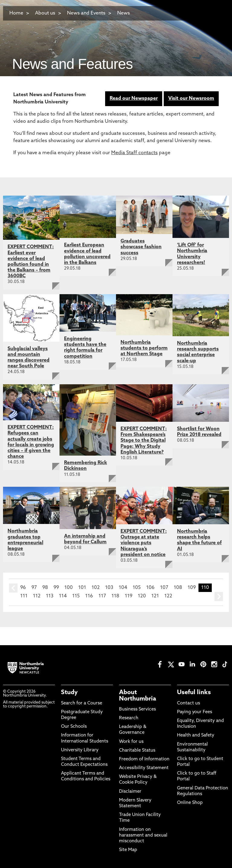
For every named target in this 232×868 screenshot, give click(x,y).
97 (34, 588)
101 (82, 588)
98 (45, 588)
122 (168, 596)
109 (192, 588)
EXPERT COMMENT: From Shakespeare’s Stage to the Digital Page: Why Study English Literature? (144, 441)
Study (69, 693)
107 (164, 588)
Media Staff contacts (134, 153)
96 (23, 588)
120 (142, 596)
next (219, 597)
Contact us (188, 703)
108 (178, 588)
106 (150, 588)
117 (102, 596)
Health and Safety (196, 735)
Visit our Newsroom (191, 99)
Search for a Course (82, 703)
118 (115, 596)
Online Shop (190, 803)
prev (13, 588)
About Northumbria (138, 696)
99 (56, 588)
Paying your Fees (195, 712)
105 (137, 588)
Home (16, 13)
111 (24, 596)
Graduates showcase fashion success (141, 247)
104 (123, 588)
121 (155, 596)
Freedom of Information (144, 759)
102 (96, 588)
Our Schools (74, 727)
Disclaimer (130, 792)
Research (129, 718)
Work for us (131, 742)
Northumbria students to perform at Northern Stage (144, 348)
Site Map (128, 850)
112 (37, 596)
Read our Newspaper (134, 99)
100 (69, 588)
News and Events (86, 13)
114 (63, 596)
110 (205, 588)
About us (45, 13)
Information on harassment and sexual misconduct (143, 835)
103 (109, 588)
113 (50, 596)
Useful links (194, 693)
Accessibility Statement (144, 768)
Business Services (137, 709)
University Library (80, 750)
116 (89, 596)
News (124, 13)
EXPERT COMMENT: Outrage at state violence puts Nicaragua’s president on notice (144, 543)
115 (76, 596)
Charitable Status (137, 751)
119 (129, 596)
